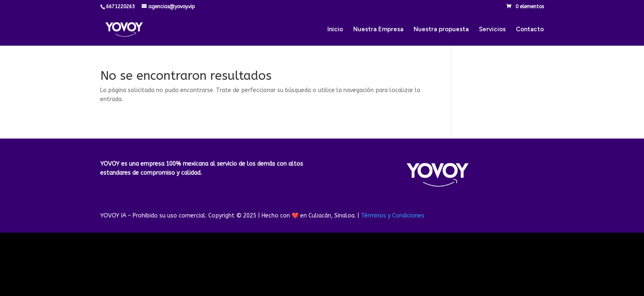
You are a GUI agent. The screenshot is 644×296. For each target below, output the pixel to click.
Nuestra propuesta (441, 30)
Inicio (335, 30)
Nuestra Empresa (378, 30)
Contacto (530, 30)
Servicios (492, 30)
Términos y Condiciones (393, 216)
